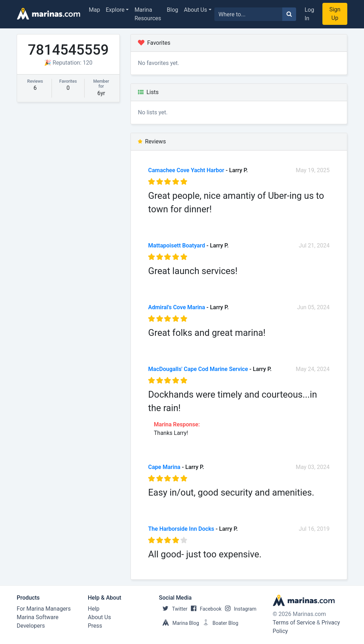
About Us (195, 10)
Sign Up (335, 14)
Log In (309, 14)
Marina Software (38, 617)
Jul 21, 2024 (314, 245)
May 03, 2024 (313, 467)
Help (94, 609)
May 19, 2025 (313, 170)
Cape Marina (164, 467)
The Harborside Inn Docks (181, 529)
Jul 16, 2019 (314, 529)
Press (95, 626)
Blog (172, 10)
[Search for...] (248, 14)
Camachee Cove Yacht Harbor (186, 170)
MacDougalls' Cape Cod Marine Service (198, 369)
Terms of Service (294, 623)
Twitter (173, 609)
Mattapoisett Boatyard (177, 245)
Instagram (239, 609)
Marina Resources (148, 14)
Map (95, 10)
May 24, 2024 (313, 369)
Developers (31, 626)
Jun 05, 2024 (314, 307)
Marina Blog (179, 623)
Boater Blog (219, 623)
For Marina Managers (44, 609)
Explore (115, 10)
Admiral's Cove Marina (177, 307)
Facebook (204, 609)
